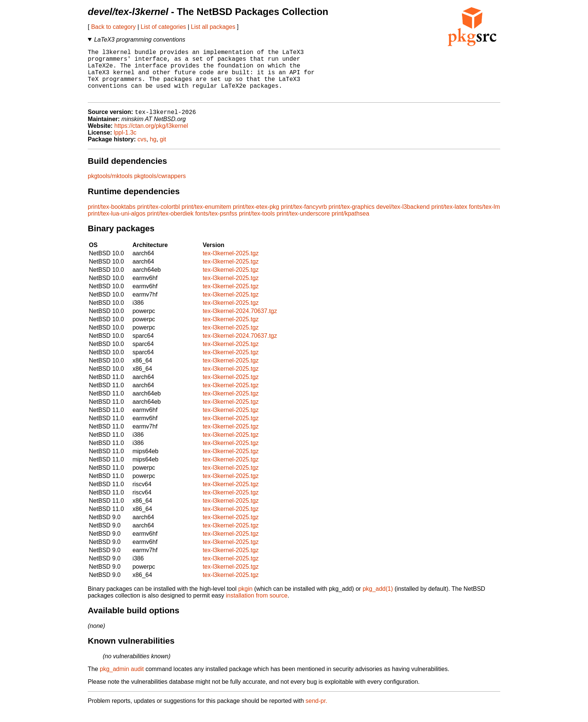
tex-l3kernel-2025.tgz (230, 265)
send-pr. (316, 712)
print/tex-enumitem (206, 218)
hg (153, 151)
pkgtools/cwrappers (160, 188)
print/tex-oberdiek (170, 225)
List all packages (213, 27)
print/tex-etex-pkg (256, 218)
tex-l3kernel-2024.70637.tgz (240, 323)
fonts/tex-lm (485, 218)
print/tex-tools (257, 225)
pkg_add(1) (378, 600)
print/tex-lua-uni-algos (117, 225)
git (163, 151)
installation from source (257, 607)
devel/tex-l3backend (403, 218)
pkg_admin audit (122, 681)
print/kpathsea (350, 225)
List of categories (163, 27)
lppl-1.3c (125, 144)
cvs (142, 151)
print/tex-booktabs (112, 218)
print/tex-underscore (303, 225)
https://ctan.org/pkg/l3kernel (151, 137)
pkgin (245, 600)
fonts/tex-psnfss (216, 225)
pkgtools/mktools (110, 188)
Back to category (113, 27)
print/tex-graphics (352, 218)
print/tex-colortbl (159, 218)
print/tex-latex (449, 218)
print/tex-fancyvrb (304, 218)
